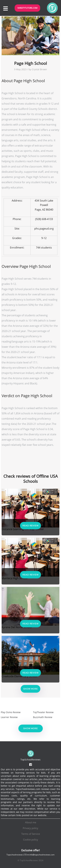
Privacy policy (30, 828)
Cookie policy (31, 840)
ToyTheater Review (43, 712)
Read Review (30, 526)
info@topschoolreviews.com (42, 855)
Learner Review (9, 717)
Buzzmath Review (43, 717)
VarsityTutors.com (27, 8)
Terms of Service (31, 834)
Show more (30, 689)
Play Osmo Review (11, 712)
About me (31, 822)
